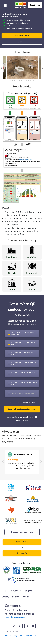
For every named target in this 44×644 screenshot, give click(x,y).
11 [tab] (28, 81)
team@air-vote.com (15, 617)
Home (5, 591)
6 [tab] (19, 81)
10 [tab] (26, 81)
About (26, 597)
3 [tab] (14, 81)
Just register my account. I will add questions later (22, 419)
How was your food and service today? (23, 344)
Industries (16, 591)
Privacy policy (11, 636)
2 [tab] (12, 81)
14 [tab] (33, 81)
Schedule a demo (22, 42)
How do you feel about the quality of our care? (25, 374)
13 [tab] (32, 81)
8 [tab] (23, 81)
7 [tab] (21, 81)
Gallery (5, 597)
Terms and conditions (28, 636)
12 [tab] (30, 81)
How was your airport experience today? (23, 364)
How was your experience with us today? (24, 354)
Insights (28, 591)
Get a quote (22, 553)
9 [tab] (25, 81)
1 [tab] (11, 81)
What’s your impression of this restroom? (23, 334)
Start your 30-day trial (22, 35)
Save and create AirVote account (22, 409)
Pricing (16, 597)
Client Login (35, 5)
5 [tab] (18, 81)
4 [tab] (16, 81)
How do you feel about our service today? (24, 384)
